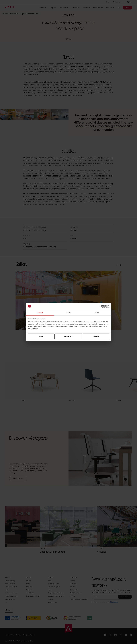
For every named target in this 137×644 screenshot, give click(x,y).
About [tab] (97, 313)
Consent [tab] (40, 313)
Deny (41, 336)
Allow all (96, 336)
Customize (69, 336)
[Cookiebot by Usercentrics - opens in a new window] (101, 306)
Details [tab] (68, 313)
